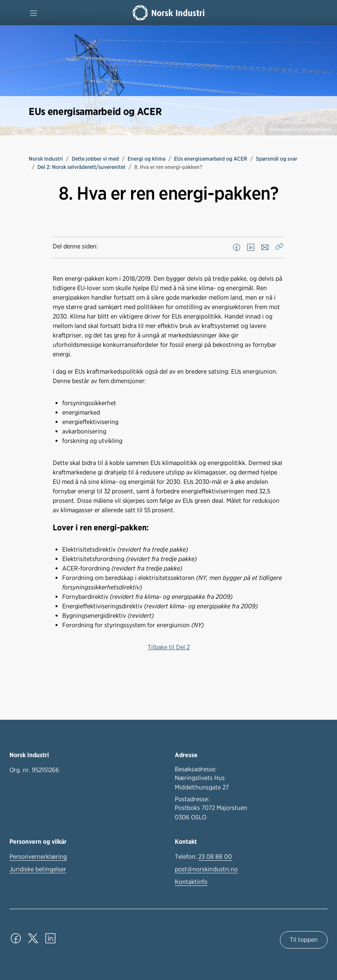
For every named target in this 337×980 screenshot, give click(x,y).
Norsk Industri (46, 159)
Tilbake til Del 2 (169, 647)
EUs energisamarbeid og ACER (211, 159)
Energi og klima (146, 159)
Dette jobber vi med (95, 159)
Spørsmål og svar (277, 159)
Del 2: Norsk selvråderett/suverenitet (81, 167)
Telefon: (203, 857)
